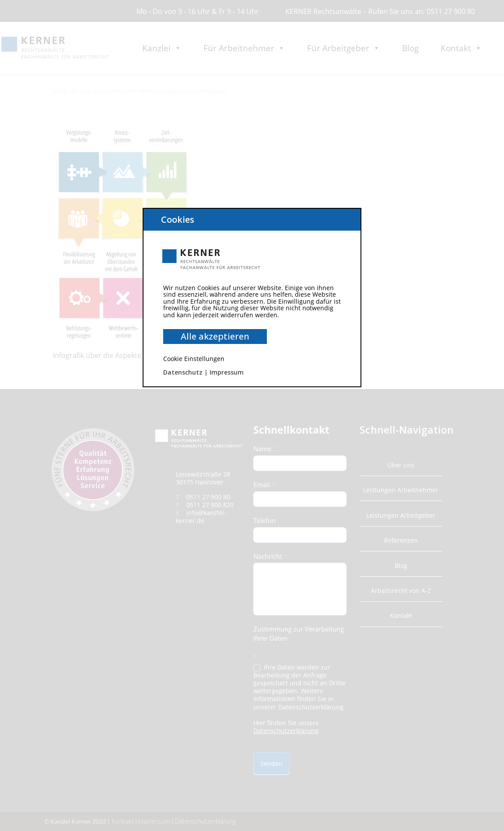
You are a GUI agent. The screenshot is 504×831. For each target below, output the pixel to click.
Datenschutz (183, 372)
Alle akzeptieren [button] (215, 336)
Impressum (227, 372)
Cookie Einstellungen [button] (194, 359)
